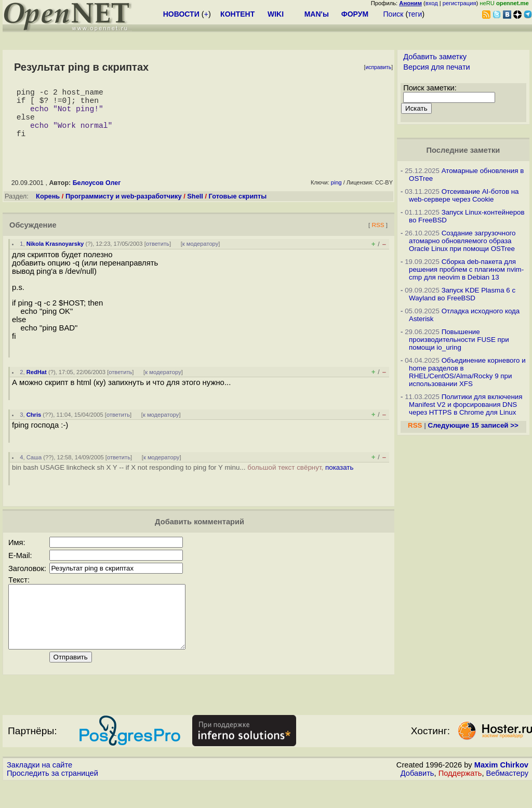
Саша (34, 470)
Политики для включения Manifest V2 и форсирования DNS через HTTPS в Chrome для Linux (465, 405)
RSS (378, 237)
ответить (158, 256)
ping (336, 195)
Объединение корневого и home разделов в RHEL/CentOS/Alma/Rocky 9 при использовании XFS (467, 372)
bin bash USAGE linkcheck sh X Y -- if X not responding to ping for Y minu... (183, 480)
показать (340, 480)
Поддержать (460, 798)
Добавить (417, 798)
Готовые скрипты (238, 209)
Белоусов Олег (97, 195)
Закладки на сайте (39, 790)
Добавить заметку (435, 57)
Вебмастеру (507, 798)
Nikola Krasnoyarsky (55, 256)
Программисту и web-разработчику (124, 209)
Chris (34, 427)
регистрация (460, 3)
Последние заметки (463, 150)
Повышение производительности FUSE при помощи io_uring (459, 340)
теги (415, 14)
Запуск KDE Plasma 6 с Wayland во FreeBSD (462, 294)
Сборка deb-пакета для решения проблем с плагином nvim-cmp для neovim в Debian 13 (466, 269)
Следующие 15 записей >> (473, 425)
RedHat (37, 385)
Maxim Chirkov (501, 790)
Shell (195, 209)
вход (432, 3)
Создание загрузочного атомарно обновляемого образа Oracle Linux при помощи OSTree (462, 241)
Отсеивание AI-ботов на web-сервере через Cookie (464, 195)
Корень (48, 209)
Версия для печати (437, 67)
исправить (378, 67)
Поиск (394, 14)
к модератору (201, 256)
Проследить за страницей (52, 798)
